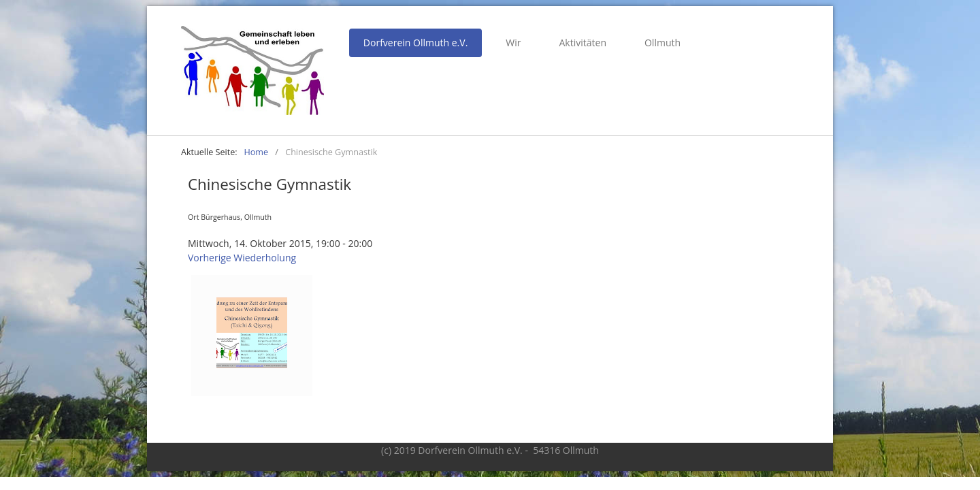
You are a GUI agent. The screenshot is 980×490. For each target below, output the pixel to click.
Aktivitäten (583, 43)
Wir (513, 43)
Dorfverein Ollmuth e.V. (416, 43)
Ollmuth (663, 43)
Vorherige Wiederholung (242, 258)
